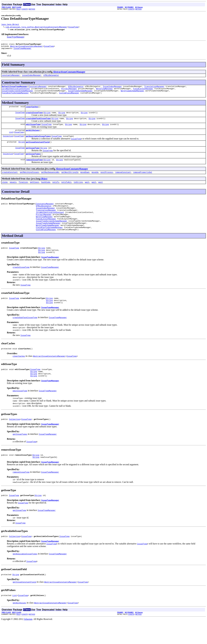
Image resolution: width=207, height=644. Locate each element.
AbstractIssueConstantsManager (26, 47)
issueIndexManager (32, 77)
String (47, 117)
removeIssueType (34, 168)
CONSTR (25, 9)
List (11, 139)
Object (44, 187)
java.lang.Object (10, 25)
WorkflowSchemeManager (133, 94)
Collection (8, 142)
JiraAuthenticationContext (16, 92)
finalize (23, 191)
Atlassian (28, 641)
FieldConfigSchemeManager (15, 97)
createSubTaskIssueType (38, 124)
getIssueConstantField (38, 149)
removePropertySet (143, 181)
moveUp (95, 181)
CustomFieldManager (69, 97)
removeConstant (123, 181)
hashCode (46, 191)
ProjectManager (69, 92)
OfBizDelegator (76, 89)
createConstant (10, 181)
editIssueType (33, 130)
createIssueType (34, 117)
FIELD (18, 9)
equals (13, 191)
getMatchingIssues (29, 181)
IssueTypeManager (16, 37)
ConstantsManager (38, 89)
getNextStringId (70, 181)
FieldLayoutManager (143, 92)
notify (56, 191)
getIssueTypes (33, 162)
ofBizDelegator (51, 77)
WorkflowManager (104, 92)
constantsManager (11, 77)
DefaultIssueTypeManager (15, 89)
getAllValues (32, 136)
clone (5, 191)
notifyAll (66, 191)
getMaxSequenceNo (50, 181)
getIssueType (32, 155)
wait (87, 191)
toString (78, 191)
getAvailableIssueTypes (38, 143)
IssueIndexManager (112, 89)
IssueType (73, 27)
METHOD (32, 9)
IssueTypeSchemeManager (80, 94)
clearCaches (32, 111)
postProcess (107, 181)
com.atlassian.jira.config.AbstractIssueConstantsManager (36, 27)
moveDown (85, 181)
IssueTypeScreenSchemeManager (18, 94)
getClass (34, 191)
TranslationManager (154, 89)
